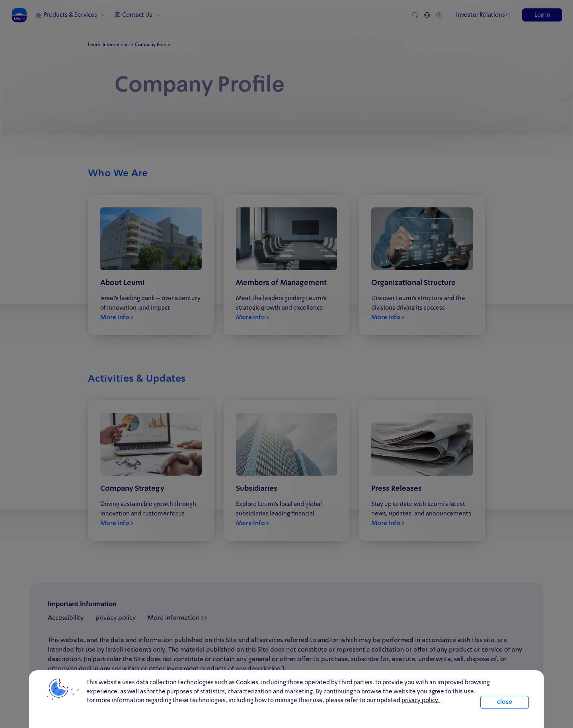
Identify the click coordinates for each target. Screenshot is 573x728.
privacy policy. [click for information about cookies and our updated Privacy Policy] (421, 701)
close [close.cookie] (505, 702)
